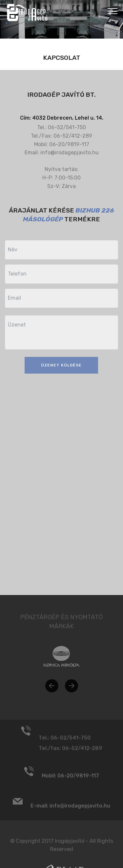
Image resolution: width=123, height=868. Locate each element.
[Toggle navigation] (113, 11)
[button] (52, 690)
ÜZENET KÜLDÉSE (61, 371)
